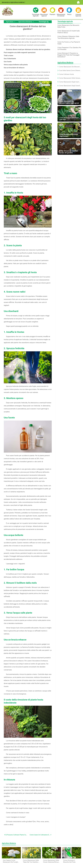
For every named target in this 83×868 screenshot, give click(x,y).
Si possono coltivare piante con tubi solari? (17, 835)
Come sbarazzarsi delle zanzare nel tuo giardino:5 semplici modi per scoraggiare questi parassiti (70, 78)
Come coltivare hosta (66, 74)
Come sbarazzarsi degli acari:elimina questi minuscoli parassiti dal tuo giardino (70, 82)
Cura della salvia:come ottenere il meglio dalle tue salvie (70, 71)
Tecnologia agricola (46, 22)
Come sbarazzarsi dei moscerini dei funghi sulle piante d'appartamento (70, 67)
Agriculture (10, 22)
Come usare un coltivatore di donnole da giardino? (40, 835)
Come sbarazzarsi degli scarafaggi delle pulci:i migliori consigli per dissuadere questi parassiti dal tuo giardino (70, 86)
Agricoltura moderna (25, 22)
